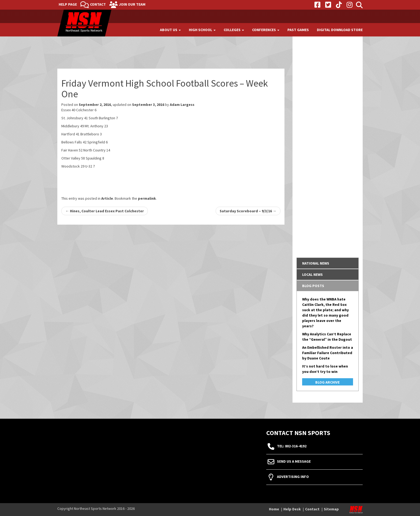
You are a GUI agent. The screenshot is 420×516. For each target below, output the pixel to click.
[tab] (328, 263)
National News (316, 263)
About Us (170, 30)
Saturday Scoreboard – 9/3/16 (248, 211)
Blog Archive (327, 382)
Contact (98, 4)
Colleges (234, 30)
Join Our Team (132, 4)
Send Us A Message (294, 462)
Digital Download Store (340, 30)
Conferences (266, 30)
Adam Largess (182, 105)
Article (107, 198)
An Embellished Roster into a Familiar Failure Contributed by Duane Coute (328, 353)
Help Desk (292, 509)
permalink (147, 198)
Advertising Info (293, 477)
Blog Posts (313, 286)
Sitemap (331, 509)
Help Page (68, 4)
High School (202, 30)
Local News (312, 274)
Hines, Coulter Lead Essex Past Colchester (105, 211)
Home (274, 509)
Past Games (298, 30)
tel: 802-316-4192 (292, 446)
